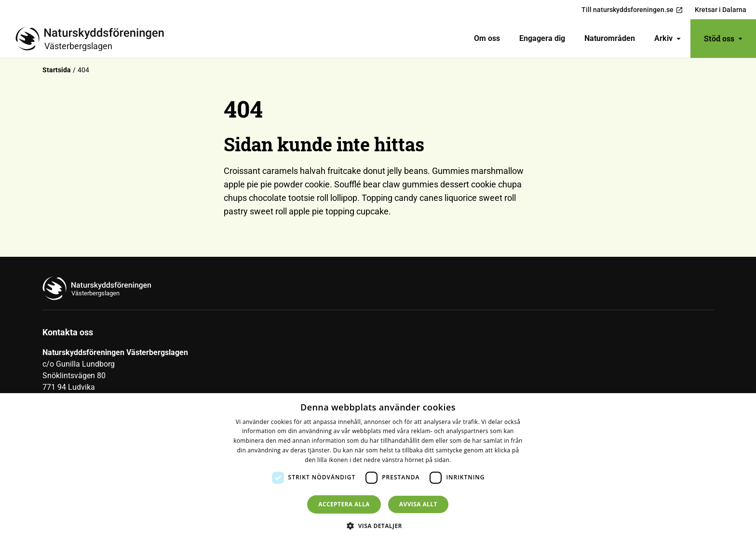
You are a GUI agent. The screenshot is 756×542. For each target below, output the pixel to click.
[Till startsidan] (94, 39)
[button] (378, 526)
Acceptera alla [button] (344, 504)
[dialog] (378, 468)
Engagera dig (542, 38)
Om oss (487, 38)
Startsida (57, 70)
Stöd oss (723, 38)
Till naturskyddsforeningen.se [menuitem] (632, 10)
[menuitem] (487, 39)
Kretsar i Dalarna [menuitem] (721, 10)
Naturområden (610, 38)
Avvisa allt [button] (418, 504)
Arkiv (668, 38)
